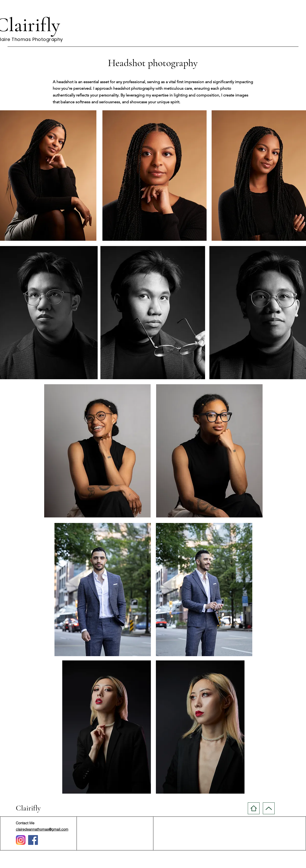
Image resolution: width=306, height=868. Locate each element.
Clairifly (28, 808)
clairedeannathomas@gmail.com (42, 829)
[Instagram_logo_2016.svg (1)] (21, 840)
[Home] (254, 808)
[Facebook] (33, 840)
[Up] (269, 808)
